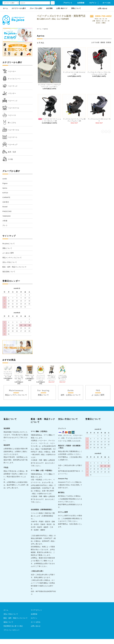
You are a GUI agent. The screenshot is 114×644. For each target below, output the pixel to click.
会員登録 (80, 3)
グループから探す (36, 8)
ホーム (5, 8)
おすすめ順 (95, 42)
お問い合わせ (101, 8)
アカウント (67, 3)
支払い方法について (11, 619)
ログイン (92, 3)
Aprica (46, 29)
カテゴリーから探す (19, 8)
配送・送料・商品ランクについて (16, 623)
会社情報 (49, 8)
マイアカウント (36, 615)
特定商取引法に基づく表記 (13, 631)
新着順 (109, 42)
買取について (76, 8)
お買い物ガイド (62, 8)
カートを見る (36, 627)
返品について (8, 627)
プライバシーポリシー (12, 635)
